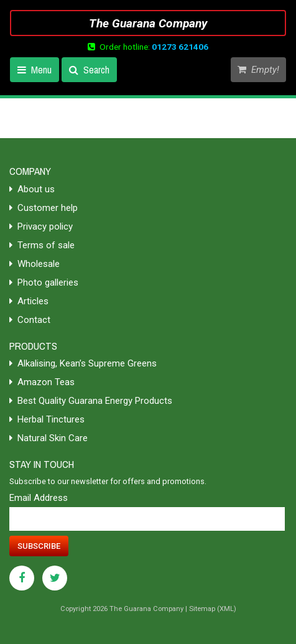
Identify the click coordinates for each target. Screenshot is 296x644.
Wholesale (35, 264)
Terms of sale (42, 245)
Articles (29, 301)
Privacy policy (41, 226)
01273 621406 (180, 47)
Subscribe (39, 546)
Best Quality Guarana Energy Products (91, 401)
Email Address (39, 498)
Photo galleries (44, 282)
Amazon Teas (42, 382)
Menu (35, 70)
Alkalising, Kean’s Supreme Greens (83, 363)
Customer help (44, 208)
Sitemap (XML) (213, 609)
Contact (30, 320)
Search (89, 70)
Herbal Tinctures (47, 419)
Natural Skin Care (49, 438)
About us (32, 189)
